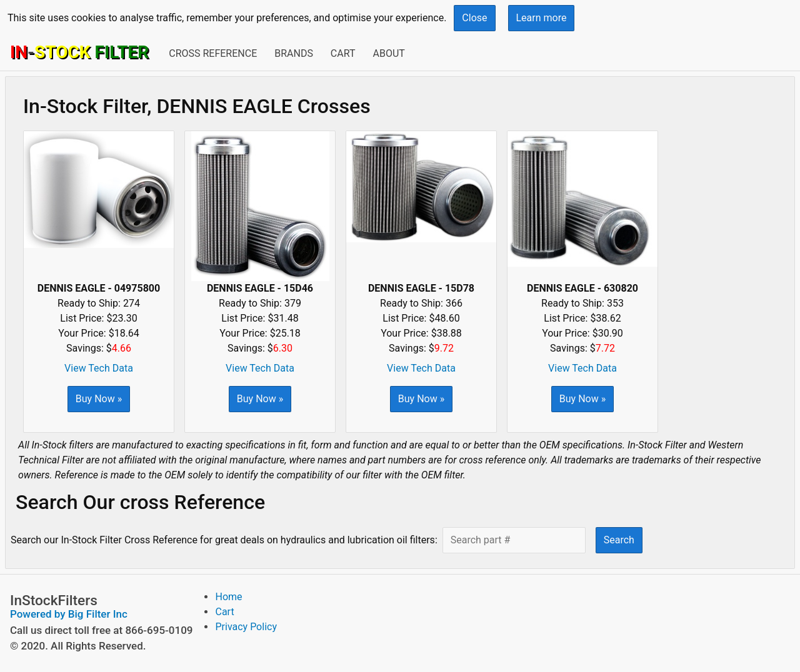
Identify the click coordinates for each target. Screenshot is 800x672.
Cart (343, 53)
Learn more (542, 18)
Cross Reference (213, 53)
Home (228, 597)
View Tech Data (99, 368)
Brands (294, 53)
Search (619, 540)
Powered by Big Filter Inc (69, 614)
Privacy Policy (246, 627)
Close (474, 18)
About (388, 53)
